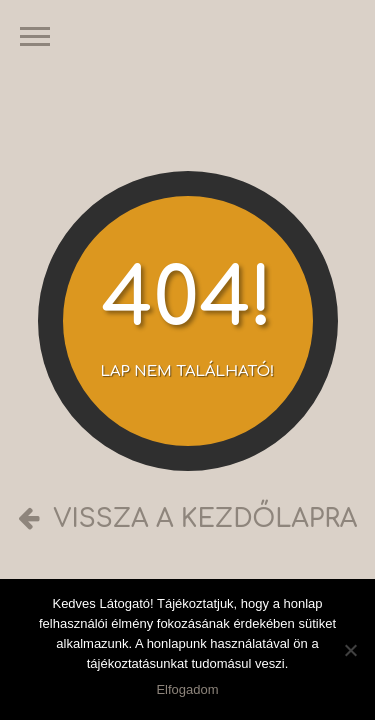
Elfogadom (187, 689)
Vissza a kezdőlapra (188, 519)
